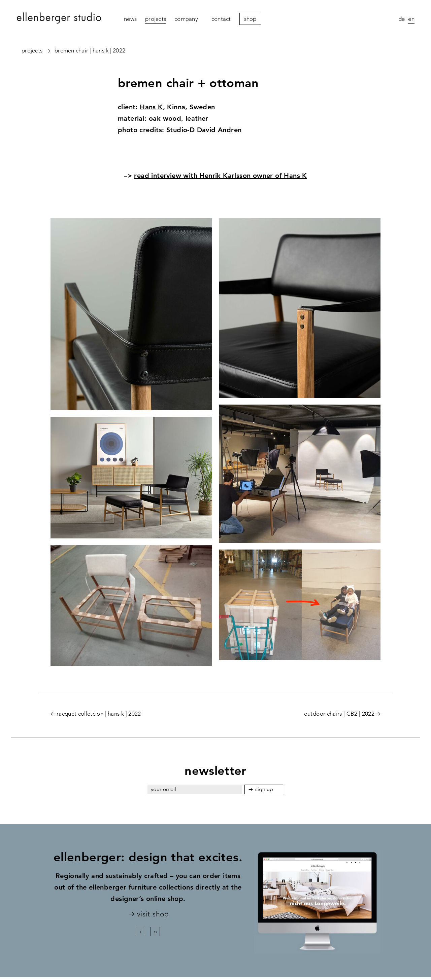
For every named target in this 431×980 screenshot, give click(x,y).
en (411, 19)
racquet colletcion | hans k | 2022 (99, 714)
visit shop (153, 914)
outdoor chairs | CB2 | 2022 (339, 714)
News (130, 19)
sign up (264, 789)
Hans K (151, 107)
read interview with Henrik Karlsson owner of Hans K (220, 176)
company (186, 19)
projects (156, 19)
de (402, 19)
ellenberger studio (59, 19)
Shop (250, 19)
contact (221, 19)
